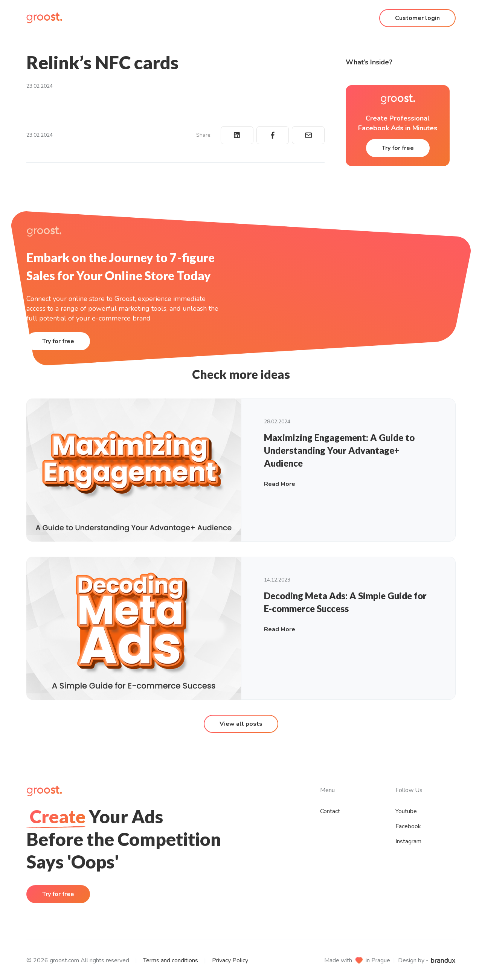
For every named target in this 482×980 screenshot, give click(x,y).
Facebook (408, 826)
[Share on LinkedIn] (237, 135)
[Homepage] (44, 18)
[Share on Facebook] (273, 135)
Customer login (417, 18)
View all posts (241, 724)
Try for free (398, 148)
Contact (330, 811)
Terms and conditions (171, 960)
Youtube (406, 811)
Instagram (408, 841)
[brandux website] (443, 960)
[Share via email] (308, 135)
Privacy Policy (230, 960)
